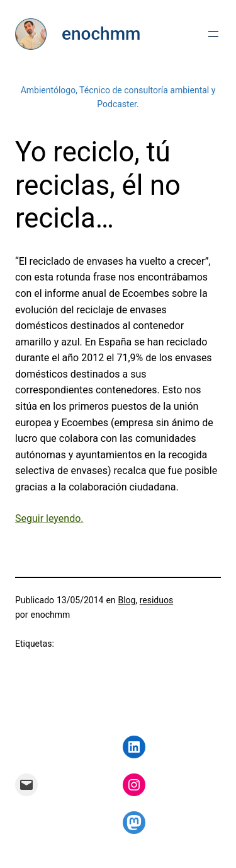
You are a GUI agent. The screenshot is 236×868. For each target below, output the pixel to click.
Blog (126, 600)
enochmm (101, 34)
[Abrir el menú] (213, 34)
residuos (157, 600)
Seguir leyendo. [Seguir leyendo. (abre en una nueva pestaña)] (49, 518)
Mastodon (23, 860)
